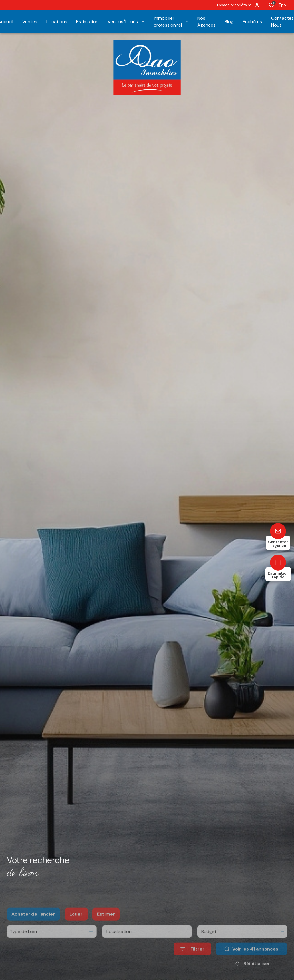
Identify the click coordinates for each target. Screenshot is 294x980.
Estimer (106, 927)
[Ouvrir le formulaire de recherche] (192, 962)
